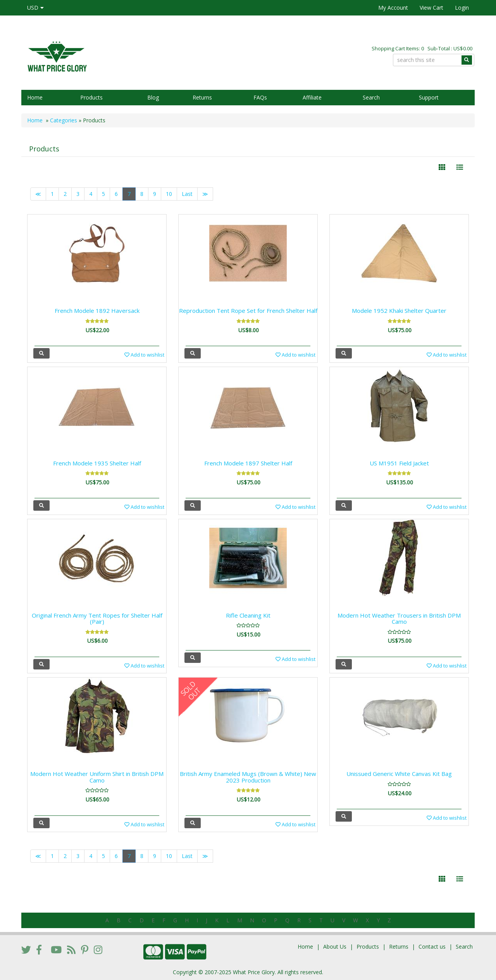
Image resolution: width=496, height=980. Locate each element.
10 (169, 194)
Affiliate (312, 97)
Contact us (432, 947)
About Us (335, 947)
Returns (202, 97)
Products (91, 97)
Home (35, 97)
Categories (64, 120)
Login (462, 8)
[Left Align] (442, 167)
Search (371, 97)
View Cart (431, 8)
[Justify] (460, 167)
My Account (393, 8)
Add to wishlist (144, 355)
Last (187, 194)
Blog (153, 97)
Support (429, 97)
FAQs (260, 97)
